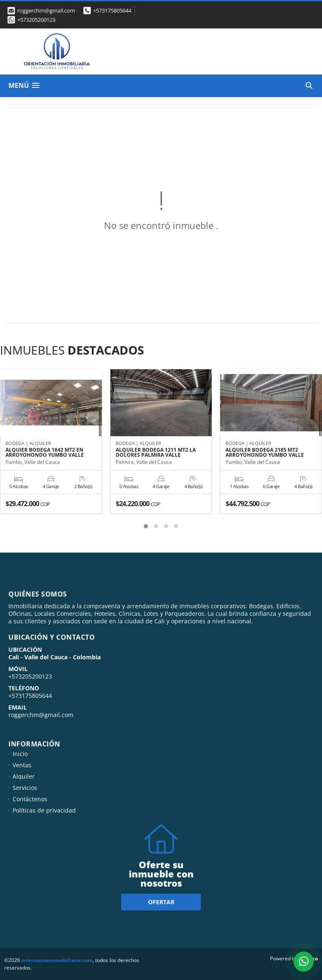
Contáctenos (30, 799)
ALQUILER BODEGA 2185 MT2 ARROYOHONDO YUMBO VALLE (265, 453)
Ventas (22, 765)
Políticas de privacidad (44, 810)
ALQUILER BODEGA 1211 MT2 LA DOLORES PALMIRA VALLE (156, 453)
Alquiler (24, 776)
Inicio (20, 754)
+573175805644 (112, 10)
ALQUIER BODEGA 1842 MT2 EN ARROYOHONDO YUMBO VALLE (45, 453)
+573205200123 (36, 20)
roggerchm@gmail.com (41, 715)
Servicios (25, 788)
